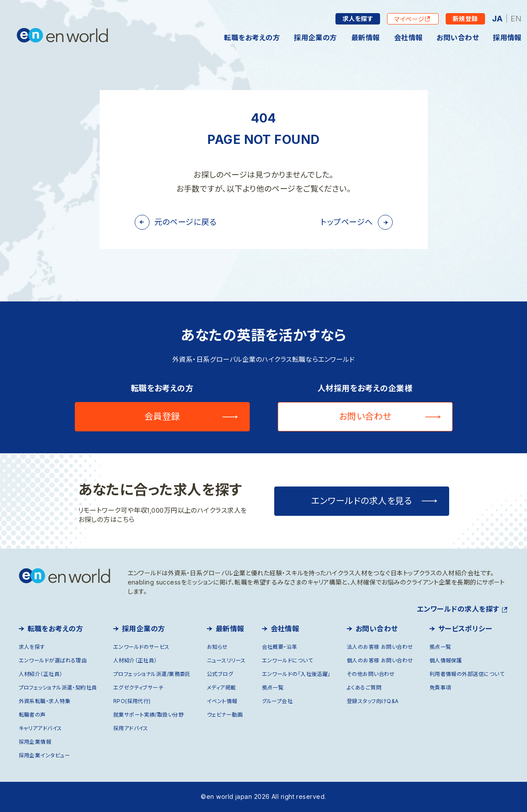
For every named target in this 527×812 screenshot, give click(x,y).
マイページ (409, 19)
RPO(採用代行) (132, 701)
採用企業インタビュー (45, 755)
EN (516, 19)
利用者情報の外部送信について (467, 674)
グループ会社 (277, 701)
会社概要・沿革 (280, 647)
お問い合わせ (458, 38)
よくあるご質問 (364, 688)
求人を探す (358, 19)
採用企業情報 (35, 742)
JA (497, 19)
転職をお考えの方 (252, 38)
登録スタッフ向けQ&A (373, 701)
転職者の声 (32, 715)
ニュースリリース (226, 660)
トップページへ (347, 222)
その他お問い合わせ (371, 674)
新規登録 (465, 19)
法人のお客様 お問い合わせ (380, 647)
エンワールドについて (288, 660)
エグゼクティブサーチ (138, 688)
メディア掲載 (222, 688)
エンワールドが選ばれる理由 (53, 660)
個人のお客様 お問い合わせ (380, 660)
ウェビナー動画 (225, 715)
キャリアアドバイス (40, 728)
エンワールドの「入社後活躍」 (296, 674)
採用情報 (507, 38)
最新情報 (366, 38)
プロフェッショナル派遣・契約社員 (58, 688)
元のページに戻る (186, 222)
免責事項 (440, 688)
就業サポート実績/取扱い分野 (148, 715)
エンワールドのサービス (141, 647)
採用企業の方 (316, 38)
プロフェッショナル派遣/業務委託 (152, 674)
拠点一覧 (273, 688)
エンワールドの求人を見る (361, 501)
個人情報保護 (446, 660)
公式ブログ (220, 674)
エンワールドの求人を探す (458, 609)
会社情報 (408, 38)
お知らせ (217, 647)
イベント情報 (222, 701)
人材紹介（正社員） (41, 674)
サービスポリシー (465, 629)
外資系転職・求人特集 (45, 701)
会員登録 (162, 416)
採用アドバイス (131, 728)
